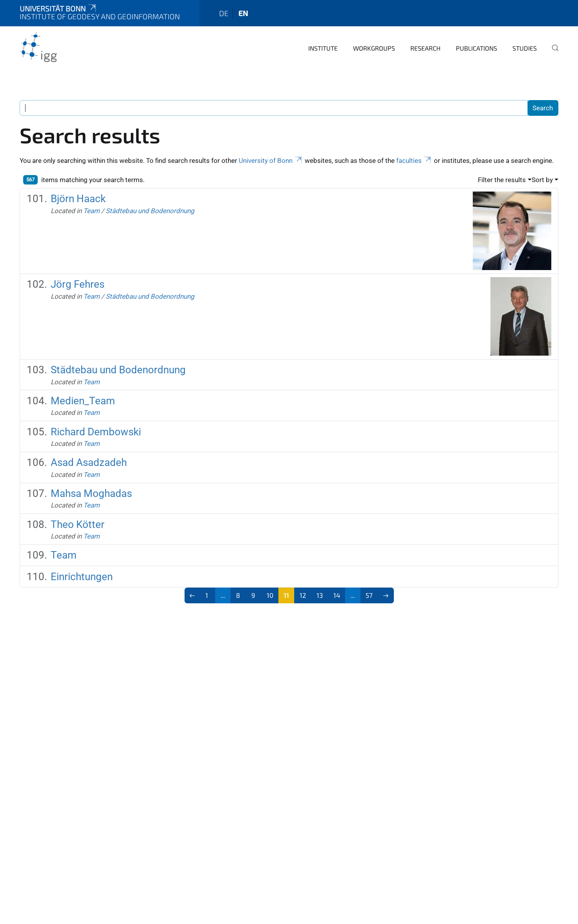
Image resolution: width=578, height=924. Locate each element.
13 (320, 595)
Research (425, 48)
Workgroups (374, 48)
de (224, 13)
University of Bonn (271, 161)
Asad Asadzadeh (89, 462)
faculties (414, 161)
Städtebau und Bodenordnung (150, 211)
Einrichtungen (82, 577)
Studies (525, 48)
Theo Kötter (78, 524)
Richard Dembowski (96, 432)
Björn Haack (78, 199)
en (243, 13)
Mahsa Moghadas (91, 493)
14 (337, 595)
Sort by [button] (542, 180)
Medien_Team (83, 401)
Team (91, 211)
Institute (323, 48)
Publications (476, 48)
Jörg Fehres (78, 284)
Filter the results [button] (502, 180)
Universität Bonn (59, 8)
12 (303, 595)
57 (369, 595)
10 (270, 595)
